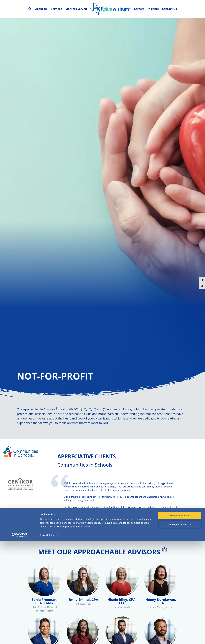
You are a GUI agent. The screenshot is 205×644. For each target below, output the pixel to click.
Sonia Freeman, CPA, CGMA (44, 606)
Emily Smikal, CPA (83, 604)
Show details (47, 638)
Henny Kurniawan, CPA (161, 606)
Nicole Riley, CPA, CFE (122, 606)
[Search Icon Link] (30, 9)
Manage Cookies (180, 628)
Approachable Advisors (41, 414)
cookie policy (65, 630)
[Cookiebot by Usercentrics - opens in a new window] (20, 638)
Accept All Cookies (180, 619)
